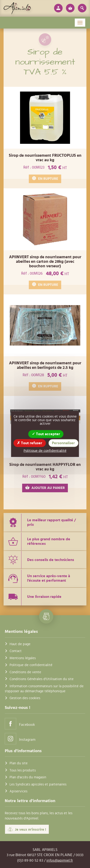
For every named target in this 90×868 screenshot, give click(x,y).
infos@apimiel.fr (60, 860)
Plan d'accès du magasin (28, 777)
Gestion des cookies (25, 698)
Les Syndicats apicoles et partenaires (38, 784)
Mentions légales (23, 658)
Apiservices (18, 791)
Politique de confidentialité (31, 665)
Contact (16, 651)
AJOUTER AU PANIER (45, 488)
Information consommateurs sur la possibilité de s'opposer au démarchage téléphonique (44, 689)
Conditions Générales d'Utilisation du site (42, 679)
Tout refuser (30, 443)
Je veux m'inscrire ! (27, 829)
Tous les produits (23, 770)
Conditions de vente (25, 672)
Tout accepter (46, 434)
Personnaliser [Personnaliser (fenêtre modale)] (63, 443)
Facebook (20, 724)
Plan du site (19, 763)
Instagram (20, 739)
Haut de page (20, 644)
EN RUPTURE (45, 178)
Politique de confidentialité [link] (45, 451)
